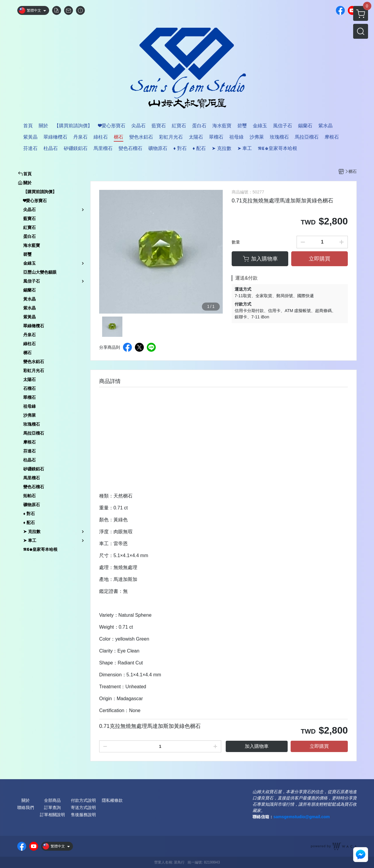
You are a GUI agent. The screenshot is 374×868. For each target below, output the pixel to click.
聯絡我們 (26, 807)
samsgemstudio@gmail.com (301, 817)
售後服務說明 (83, 815)
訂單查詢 (52, 807)
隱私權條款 (112, 800)
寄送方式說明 (83, 807)
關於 (26, 800)
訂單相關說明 (52, 815)
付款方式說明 (83, 800)
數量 (236, 242)
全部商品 (52, 800)
